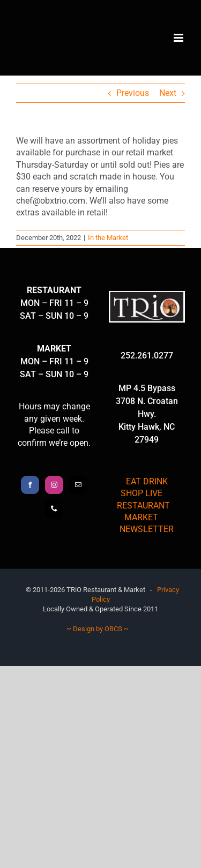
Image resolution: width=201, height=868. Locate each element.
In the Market (108, 238)
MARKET (141, 517)
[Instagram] (54, 485)
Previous (133, 93)
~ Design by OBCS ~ (98, 629)
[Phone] (54, 508)
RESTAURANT (143, 506)
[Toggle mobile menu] (179, 38)
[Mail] (78, 485)
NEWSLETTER (147, 529)
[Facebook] (30, 485)
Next (168, 93)
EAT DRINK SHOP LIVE (144, 487)
